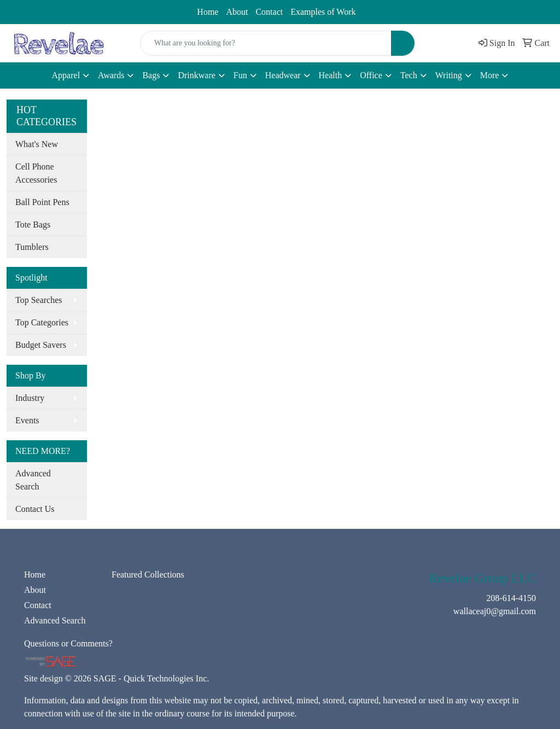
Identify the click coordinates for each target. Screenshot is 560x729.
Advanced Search (33, 480)
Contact (269, 12)
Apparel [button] (66, 75)
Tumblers (32, 247)
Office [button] (371, 75)
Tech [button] (409, 75)
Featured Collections (148, 575)
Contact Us (35, 509)
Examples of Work (323, 12)
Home (208, 12)
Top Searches (39, 300)
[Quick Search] (266, 43)
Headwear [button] (283, 75)
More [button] (490, 75)
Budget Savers (41, 345)
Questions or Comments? (68, 643)
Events (27, 420)
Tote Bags (33, 224)
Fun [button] (240, 75)
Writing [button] (449, 75)
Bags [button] (151, 75)
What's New (37, 144)
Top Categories (42, 322)
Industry (30, 398)
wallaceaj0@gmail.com (122, 9)
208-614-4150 (38, 9)
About (237, 12)
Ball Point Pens (42, 202)
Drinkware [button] (196, 75)
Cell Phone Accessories (36, 173)
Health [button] (331, 75)
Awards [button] (111, 75)
